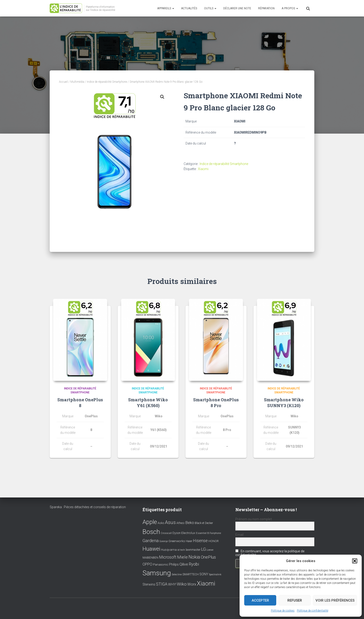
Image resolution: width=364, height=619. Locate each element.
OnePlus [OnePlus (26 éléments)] (208, 557)
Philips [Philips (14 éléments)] (174, 565)
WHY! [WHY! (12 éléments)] (172, 584)
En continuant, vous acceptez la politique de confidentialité (270, 553)
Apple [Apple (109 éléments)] (150, 522)
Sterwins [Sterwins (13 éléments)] (149, 584)
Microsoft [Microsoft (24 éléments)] (168, 557)
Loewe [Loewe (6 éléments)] (210, 550)
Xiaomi (203, 169)
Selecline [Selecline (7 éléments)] (177, 575)
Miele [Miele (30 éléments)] (182, 557)
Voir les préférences (335, 600)
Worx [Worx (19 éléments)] (192, 584)
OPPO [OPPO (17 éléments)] (147, 565)
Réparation (266, 8)
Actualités (189, 8)
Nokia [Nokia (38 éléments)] (194, 557)
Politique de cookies (283, 611)
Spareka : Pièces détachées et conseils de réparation (88, 507)
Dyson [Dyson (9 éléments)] (177, 533)
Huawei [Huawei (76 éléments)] (151, 549)
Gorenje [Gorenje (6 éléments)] (164, 541)
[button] (355, 561)
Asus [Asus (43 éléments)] (170, 522)
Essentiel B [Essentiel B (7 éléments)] (202, 533)
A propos (290, 8)
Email (239, 535)
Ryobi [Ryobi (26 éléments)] (194, 564)
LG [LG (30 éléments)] (203, 549)
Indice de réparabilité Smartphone (107, 82)
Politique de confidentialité (313, 611)
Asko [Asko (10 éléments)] (161, 523)
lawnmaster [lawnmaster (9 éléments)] (193, 550)
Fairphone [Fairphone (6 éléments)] (215, 533)
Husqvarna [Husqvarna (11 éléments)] (169, 550)
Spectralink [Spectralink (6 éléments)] (215, 575)
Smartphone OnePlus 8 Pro (216, 403)
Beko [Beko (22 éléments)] (190, 523)
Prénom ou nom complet (254, 519)
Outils (210, 8)
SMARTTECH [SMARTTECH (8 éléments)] (191, 574)
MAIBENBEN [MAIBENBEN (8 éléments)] (150, 558)
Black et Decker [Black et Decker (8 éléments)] (204, 523)
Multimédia (77, 82)
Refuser (295, 600)
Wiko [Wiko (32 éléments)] (182, 584)
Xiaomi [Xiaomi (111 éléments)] (206, 583)
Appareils (166, 8)
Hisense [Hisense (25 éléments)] (200, 541)
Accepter (260, 600)
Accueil (63, 82)
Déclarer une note (237, 8)
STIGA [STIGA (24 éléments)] (162, 584)
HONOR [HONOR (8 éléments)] (214, 541)
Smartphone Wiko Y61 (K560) (148, 403)
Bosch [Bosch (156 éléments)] (151, 532)
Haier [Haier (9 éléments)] (189, 541)
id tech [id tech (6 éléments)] (181, 550)
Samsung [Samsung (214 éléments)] (157, 573)
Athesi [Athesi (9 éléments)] (180, 523)
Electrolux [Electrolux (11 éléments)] (188, 533)
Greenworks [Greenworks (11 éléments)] (177, 541)
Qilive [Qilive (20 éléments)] (184, 565)
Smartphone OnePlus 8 (80, 403)
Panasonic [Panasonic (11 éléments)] (161, 565)
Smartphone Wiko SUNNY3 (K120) (284, 403)
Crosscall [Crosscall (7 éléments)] (166, 533)
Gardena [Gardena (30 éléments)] (151, 541)
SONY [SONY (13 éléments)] (204, 574)
